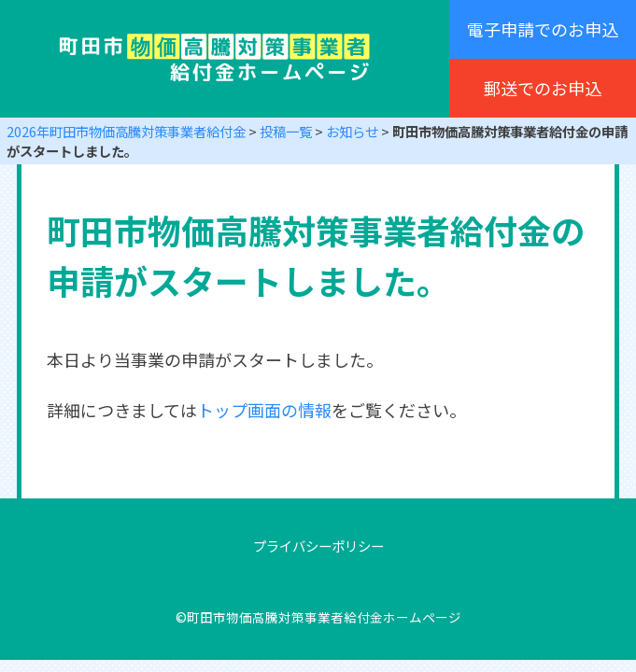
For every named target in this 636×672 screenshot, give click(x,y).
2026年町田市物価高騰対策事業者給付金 (126, 131)
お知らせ (352, 131)
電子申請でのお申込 (543, 29)
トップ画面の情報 (264, 410)
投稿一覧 (286, 131)
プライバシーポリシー (318, 546)
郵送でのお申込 (543, 88)
